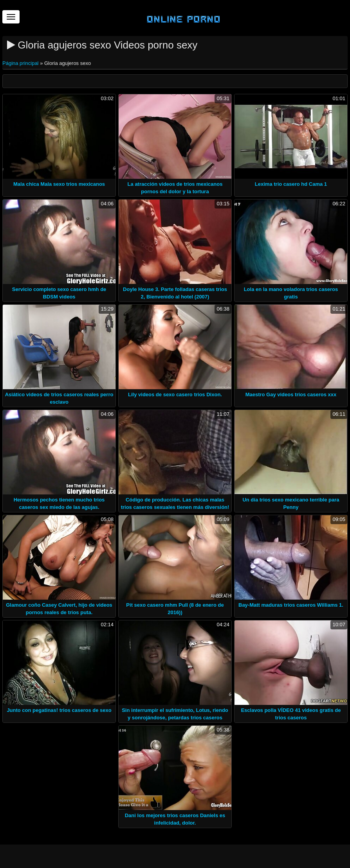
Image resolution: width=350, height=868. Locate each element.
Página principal (21, 63)
